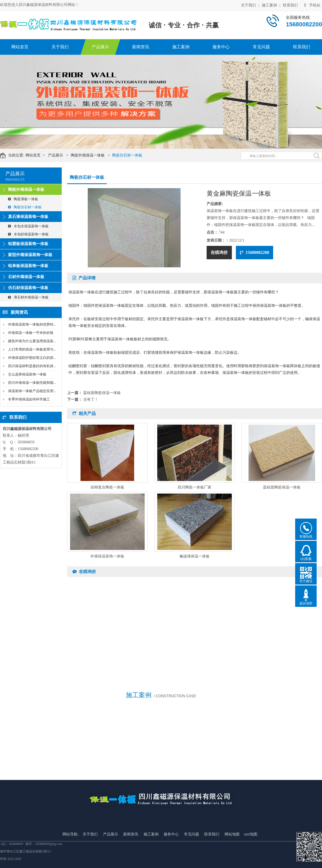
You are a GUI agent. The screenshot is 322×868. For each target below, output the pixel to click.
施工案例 (269, 5)
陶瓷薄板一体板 (23, 199)
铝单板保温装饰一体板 (28, 266)
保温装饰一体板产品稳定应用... (32, 391)
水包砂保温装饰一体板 (28, 234)
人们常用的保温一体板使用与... (32, 349)
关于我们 (248, 5)
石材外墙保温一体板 (26, 277)
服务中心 (221, 47)
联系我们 (290, 5)
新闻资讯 (141, 47)
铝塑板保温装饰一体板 (28, 244)
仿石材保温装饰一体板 (28, 288)
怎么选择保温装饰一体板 (27, 374)
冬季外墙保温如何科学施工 (29, 399)
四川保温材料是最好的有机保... (32, 366)
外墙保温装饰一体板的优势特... (32, 324)
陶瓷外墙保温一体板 (95, 155)
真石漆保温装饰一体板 (28, 217)
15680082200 (255, 252)
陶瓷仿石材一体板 (135, 155)
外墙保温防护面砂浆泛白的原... (32, 358)
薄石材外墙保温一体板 (28, 297)
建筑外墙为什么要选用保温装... (32, 341)
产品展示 (100, 47)
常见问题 (261, 47)
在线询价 (219, 252)
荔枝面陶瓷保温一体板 (102, 393)
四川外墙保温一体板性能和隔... (32, 383)
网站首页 (20, 47)
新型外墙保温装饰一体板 (30, 255)
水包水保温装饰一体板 (28, 226)
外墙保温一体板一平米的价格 (31, 333)
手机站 (312, 5)
